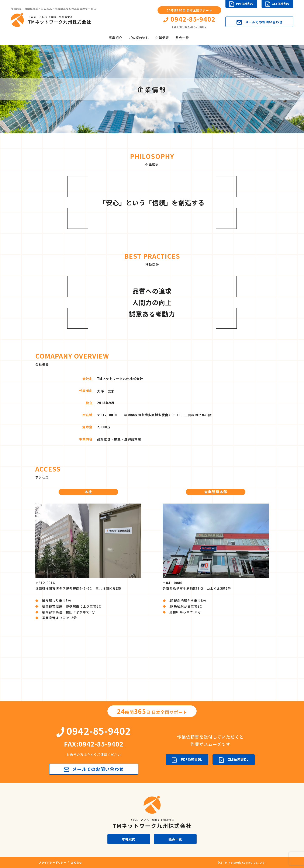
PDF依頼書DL (241, 4)
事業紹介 (115, 37)
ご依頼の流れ (139, 37)
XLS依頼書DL (277, 4)
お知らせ (76, 862)
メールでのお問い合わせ (259, 22)
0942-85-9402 (189, 19)
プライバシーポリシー (52, 862)
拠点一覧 (182, 37)
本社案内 (129, 839)
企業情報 (162, 37)
